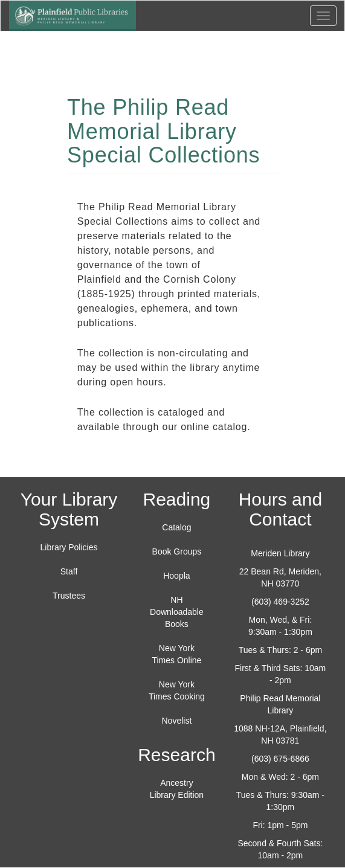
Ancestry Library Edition (177, 789)
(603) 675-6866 (280, 759)
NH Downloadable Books (177, 612)
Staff (69, 571)
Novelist (177, 721)
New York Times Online (176, 654)
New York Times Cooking (177, 690)
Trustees (69, 596)
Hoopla (176, 576)
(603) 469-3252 (280, 602)
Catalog (176, 527)
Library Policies (69, 547)
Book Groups (177, 551)
